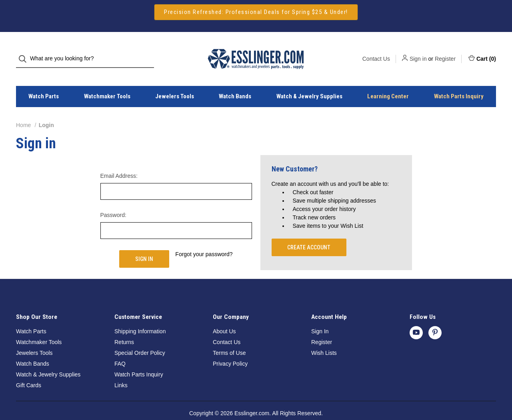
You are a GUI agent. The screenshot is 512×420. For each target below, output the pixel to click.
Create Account (309, 233)
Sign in (418, 52)
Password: (113, 201)
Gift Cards (29, 371)
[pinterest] (435, 318)
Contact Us (376, 52)
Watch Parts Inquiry (459, 82)
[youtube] (416, 318)
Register (445, 52)
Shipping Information (140, 317)
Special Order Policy (140, 338)
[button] (256, 12)
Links (121, 371)
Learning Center (388, 82)
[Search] (25, 52)
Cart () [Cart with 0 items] (482, 51)
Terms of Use (229, 338)
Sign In (320, 317)
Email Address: (119, 161)
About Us (224, 317)
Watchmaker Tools (107, 82)
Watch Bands (235, 82)
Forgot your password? (204, 240)
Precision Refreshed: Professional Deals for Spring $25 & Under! (256, 12)
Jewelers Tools (175, 82)
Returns (124, 328)
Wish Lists (324, 338)
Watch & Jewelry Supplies (309, 82)
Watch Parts (44, 82)
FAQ (120, 349)
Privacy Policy (230, 349)
